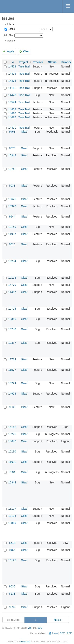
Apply (11, 51)
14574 (12, 102)
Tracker (38, 62)
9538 (12, 407)
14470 (12, 113)
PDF (69, 633)
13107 (12, 509)
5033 (12, 186)
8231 (12, 594)
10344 (12, 482)
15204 (12, 261)
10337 (12, 343)
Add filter (9, 35)
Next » (58, 620)
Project (23, 62)
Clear (26, 51)
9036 (12, 586)
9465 (12, 550)
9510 (12, 244)
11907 (12, 234)
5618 (12, 543)
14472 (12, 117)
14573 (12, 66)
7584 (12, 472)
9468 (12, 132)
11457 (12, 292)
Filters (10, 24)
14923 (12, 394)
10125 (12, 560)
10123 (12, 278)
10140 (12, 227)
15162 (12, 427)
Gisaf (24, 132)
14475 (12, 81)
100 (40, 628)
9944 (12, 217)
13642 (12, 441)
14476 (12, 74)
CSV (62, 633)
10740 (12, 329)
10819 (12, 523)
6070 (12, 148)
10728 (12, 309)
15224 (12, 383)
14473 (12, 95)
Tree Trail (24, 66)
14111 (12, 88)
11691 (12, 462)
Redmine (25, 642)
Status (12, 29)
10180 (12, 451)
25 (30, 628)
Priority (66, 62)
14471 (12, 128)
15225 (12, 434)
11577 (12, 370)
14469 (12, 109)
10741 (12, 169)
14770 (12, 285)
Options (11, 41)
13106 (12, 516)
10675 (12, 199)
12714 (12, 359)
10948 (12, 155)
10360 (12, 319)
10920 (12, 206)
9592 (12, 607)
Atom (55, 633)
